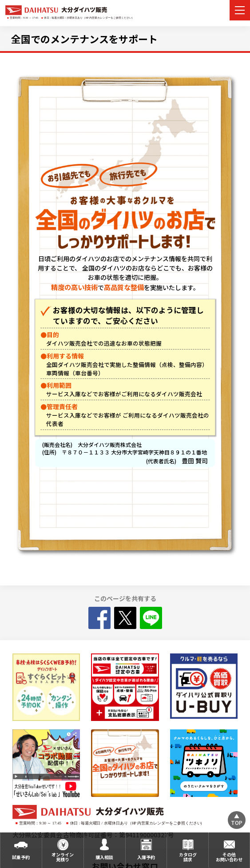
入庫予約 (146, 857)
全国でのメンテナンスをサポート (84, 39)
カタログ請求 (188, 857)
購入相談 (104, 857)
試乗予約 (21, 857)
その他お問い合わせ (229, 857)
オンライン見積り (63, 857)
